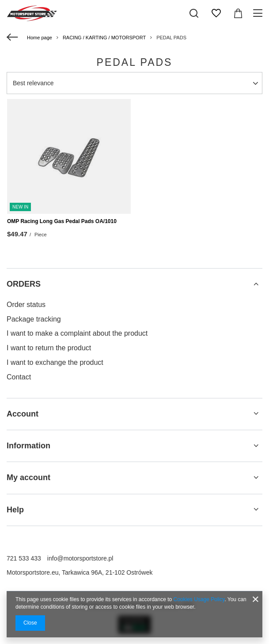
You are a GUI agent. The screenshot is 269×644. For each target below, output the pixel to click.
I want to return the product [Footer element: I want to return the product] (49, 348)
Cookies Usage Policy (199, 599)
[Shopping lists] (216, 13)
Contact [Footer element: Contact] (19, 377)
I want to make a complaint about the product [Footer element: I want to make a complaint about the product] (77, 333)
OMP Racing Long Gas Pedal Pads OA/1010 (62, 221)
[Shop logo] (32, 13)
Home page (40, 38)
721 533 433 (24, 558)
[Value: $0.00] (238, 13)
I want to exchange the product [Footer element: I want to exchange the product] (55, 362)
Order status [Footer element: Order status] (26, 305)
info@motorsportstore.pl (80, 558)
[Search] (194, 13)
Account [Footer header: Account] (23, 414)
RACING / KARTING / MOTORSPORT (104, 38)
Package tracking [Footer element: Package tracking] (34, 319)
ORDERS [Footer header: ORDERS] (24, 284)
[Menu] (259, 13)
